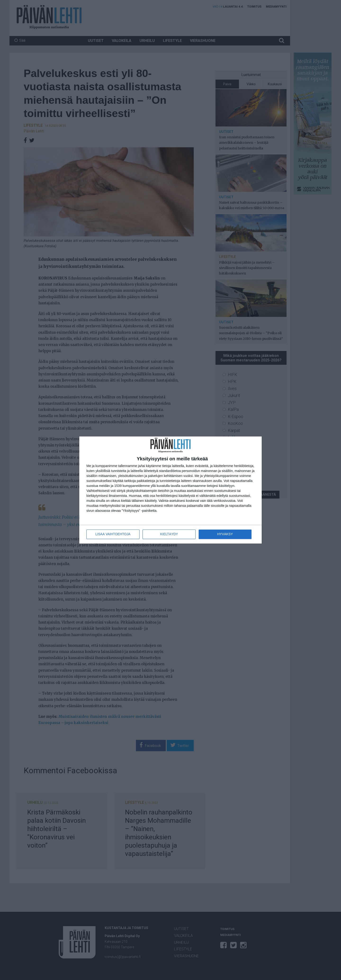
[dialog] (170, 490)
